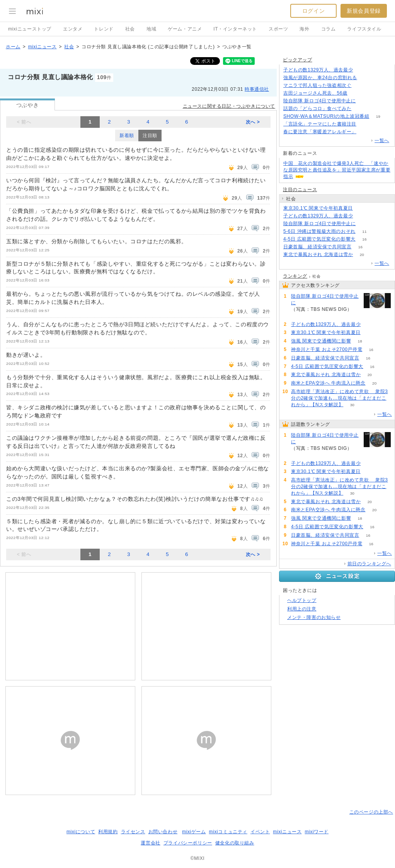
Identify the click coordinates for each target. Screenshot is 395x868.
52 (360, 86)
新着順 (127, 136)
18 (360, 341)
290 (365, 101)
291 (365, 224)
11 (364, 231)
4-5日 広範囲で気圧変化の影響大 (319, 239)
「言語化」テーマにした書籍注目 (320, 124)
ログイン (313, 11)
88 (362, 208)
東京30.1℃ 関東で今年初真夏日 (318, 208)
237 (362, 70)
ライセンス (133, 832)
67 (365, 124)
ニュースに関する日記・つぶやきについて (229, 106)
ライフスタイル (364, 29)
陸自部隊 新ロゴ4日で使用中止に (320, 101)
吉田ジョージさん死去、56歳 (315, 93)
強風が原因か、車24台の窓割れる (320, 78)
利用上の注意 (302, 609)
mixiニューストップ (30, 29)
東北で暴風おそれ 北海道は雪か (318, 254)
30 (352, 405)
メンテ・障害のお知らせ (314, 617)
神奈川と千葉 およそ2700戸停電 (327, 349)
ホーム (13, 47)
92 (365, 132)
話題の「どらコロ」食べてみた (317, 108)
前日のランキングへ (369, 564)
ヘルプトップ (302, 600)
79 (366, 78)
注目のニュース (300, 190)
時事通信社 (257, 89)
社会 (130, 29)
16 (364, 239)
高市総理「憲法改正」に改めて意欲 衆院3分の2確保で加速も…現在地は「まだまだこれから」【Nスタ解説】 (340, 398)
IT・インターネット (235, 29)
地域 (151, 29)
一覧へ (382, 141)
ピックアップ (298, 60)
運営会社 (150, 843)
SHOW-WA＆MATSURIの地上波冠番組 (326, 116)
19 (378, 116)
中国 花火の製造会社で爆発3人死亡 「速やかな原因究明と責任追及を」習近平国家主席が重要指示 (337, 170)
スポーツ (278, 29)
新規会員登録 (364, 11)
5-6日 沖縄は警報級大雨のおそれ (319, 231)
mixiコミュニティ (228, 832)
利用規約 (108, 832)
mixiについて (81, 832)
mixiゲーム (194, 832)
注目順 (150, 136)
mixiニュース (42, 47)
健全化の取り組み (235, 843)
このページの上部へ (371, 812)
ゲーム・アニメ (185, 29)
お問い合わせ (163, 832)
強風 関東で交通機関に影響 (321, 341)
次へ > (253, 122)
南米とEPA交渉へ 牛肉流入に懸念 (328, 383)
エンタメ (73, 29)
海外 (304, 29)
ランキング (295, 276)
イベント (260, 832)
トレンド (104, 29)
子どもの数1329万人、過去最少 (318, 70)
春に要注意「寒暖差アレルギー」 (320, 132)
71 (360, 109)
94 (356, 93)
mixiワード (317, 832)
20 (362, 255)
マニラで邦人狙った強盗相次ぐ (317, 85)
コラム (329, 29)
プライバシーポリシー (188, 843)
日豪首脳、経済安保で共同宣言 (317, 247)
